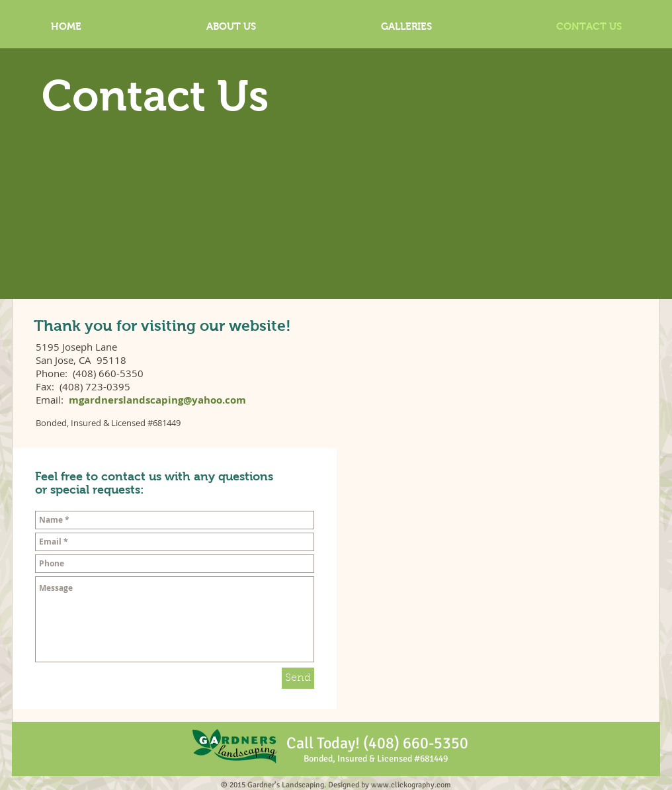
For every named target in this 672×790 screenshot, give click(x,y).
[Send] (298, 678)
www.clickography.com (411, 785)
